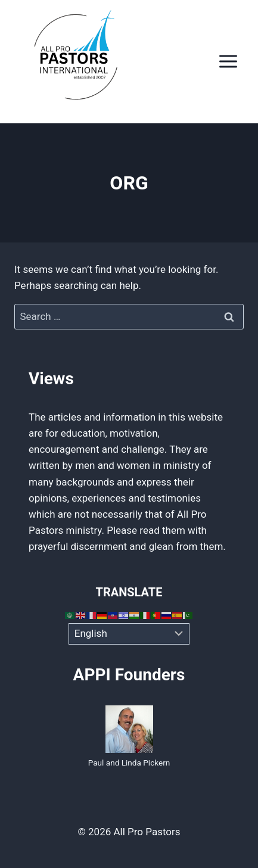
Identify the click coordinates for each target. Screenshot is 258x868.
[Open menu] (228, 62)
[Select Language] (129, 634)
